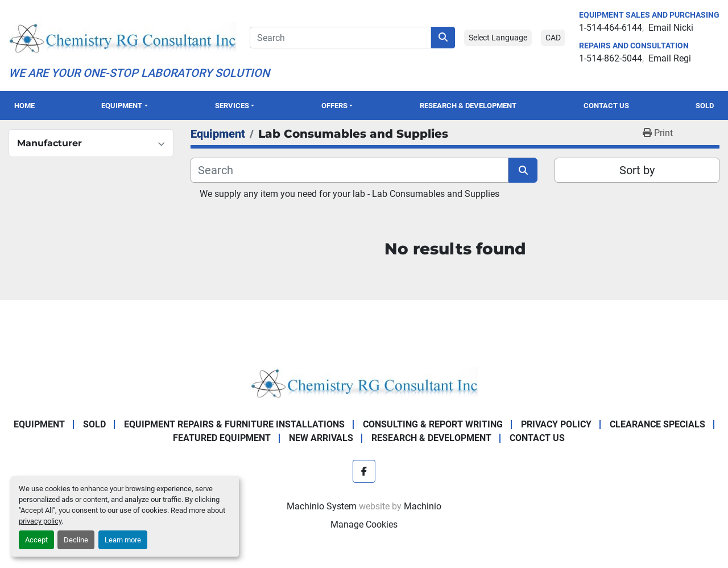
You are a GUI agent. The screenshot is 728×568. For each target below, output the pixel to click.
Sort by (637, 170)
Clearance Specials (657, 424)
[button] (125, 106)
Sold (705, 106)
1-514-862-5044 (611, 58)
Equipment (122, 106)
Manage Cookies (364, 524)
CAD (553, 38)
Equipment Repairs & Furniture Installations (234, 424)
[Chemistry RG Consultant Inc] (364, 382)
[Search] (340, 38)
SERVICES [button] (232, 106)
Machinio (423, 506)
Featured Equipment (222, 438)
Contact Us (606, 106)
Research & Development (468, 106)
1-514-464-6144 (611, 28)
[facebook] (364, 471)
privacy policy (40, 521)
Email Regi (670, 58)
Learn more (123, 540)
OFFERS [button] (334, 106)
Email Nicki (671, 28)
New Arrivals (321, 438)
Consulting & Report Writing (433, 424)
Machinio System (322, 506)
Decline (76, 540)
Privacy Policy (556, 424)
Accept (36, 540)
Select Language (498, 38)
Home (24, 106)
